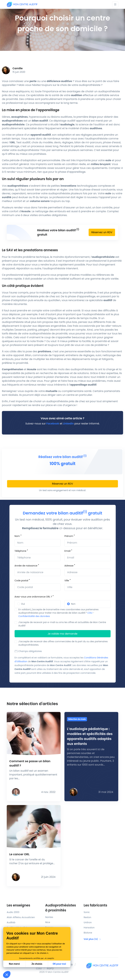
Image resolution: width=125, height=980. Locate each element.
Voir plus (92, 939)
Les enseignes (18, 905)
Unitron (88, 922)
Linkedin (68, 424)
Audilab (11, 922)
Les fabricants (95, 905)
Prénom (69, 536)
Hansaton (89, 928)
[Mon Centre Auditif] (22, 4)
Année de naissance (26, 566)
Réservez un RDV (102, 232)
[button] (7, 975)
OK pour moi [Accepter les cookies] (34, 964)
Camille (18, 68)
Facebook (53, 424)
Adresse (69, 566)
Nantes (49, 917)
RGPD (50, 968)
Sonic (87, 912)
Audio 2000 (13, 912)
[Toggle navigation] (115, 4)
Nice (48, 922)
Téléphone (20, 551)
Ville (67, 581)
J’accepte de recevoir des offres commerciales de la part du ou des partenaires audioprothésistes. (63, 643)
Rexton (87, 917)
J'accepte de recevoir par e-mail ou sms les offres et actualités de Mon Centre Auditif (62, 624)
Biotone (88, 933)
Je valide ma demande (63, 634)
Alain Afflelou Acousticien (21, 917)
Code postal (21, 581)
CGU (90, 613)
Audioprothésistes (63, 908)
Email (67, 551)
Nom (17, 536)
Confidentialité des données (34, 616)
